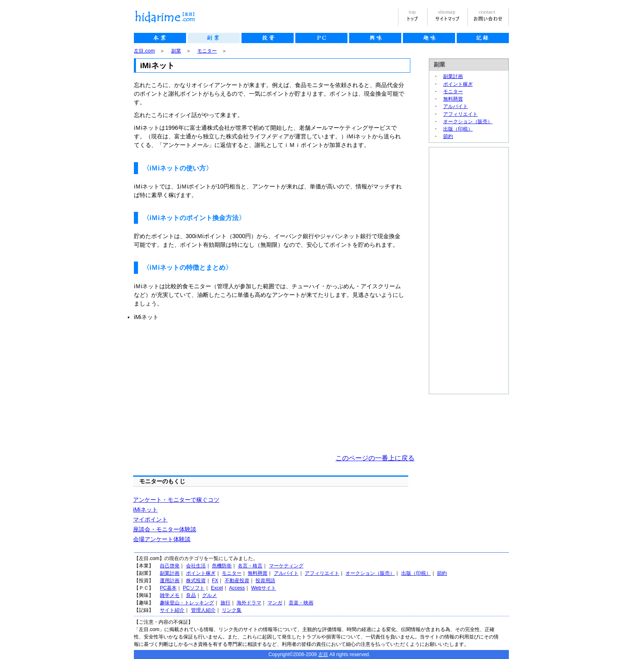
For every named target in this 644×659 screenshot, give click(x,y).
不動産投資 (237, 581)
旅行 (225, 603)
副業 (176, 51)
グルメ (209, 595)
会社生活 (196, 566)
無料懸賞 (453, 99)
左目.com (144, 51)
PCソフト (194, 588)
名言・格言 (250, 566)
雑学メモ (170, 595)
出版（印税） (458, 129)
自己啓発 (170, 566)
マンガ (275, 603)
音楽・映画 (301, 603)
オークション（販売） (468, 122)
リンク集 (232, 610)
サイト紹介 (172, 610)
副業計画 (453, 76)
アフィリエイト (460, 114)
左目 (323, 654)
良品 (191, 595)
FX (215, 581)
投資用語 (265, 581)
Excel (217, 588)
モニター (207, 51)
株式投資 (196, 581)
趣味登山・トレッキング (187, 603)
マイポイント (150, 519)
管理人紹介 (203, 610)
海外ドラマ (249, 603)
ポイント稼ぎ (458, 84)
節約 (448, 136)
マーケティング (286, 566)
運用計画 (170, 581)
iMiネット (145, 510)
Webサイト (263, 588)
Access (237, 588)
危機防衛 (222, 566)
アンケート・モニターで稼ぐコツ (176, 500)
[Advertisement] (203, 388)
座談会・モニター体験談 (165, 529)
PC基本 (168, 588)
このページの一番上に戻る (375, 458)
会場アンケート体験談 (162, 539)
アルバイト (455, 106)
